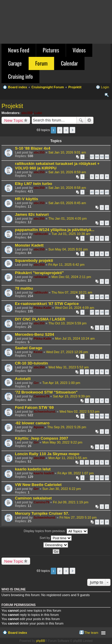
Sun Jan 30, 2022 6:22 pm (62, 489)
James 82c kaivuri (32, 214)
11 (97, 478)
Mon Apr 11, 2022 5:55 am (68, 458)
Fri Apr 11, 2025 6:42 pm (66, 265)
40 (92, 192)
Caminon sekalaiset (33, 498)
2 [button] (60, 130)
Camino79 (41, 396)
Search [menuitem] (107, 96)
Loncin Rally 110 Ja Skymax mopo (47, 454)
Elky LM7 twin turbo (34, 184)
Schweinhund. (45, 411)
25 (102, 297)
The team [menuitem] (91, 633)
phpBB (41, 641)
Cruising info (20, 76)
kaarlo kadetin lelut (33, 469)
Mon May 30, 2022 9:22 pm (62, 442)
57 (92, 157)
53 (107, 416)
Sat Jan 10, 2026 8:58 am (67, 188)
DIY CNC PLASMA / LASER (40, 319)
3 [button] (66, 130)
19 (102, 312)
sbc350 (27, 113)
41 (97, 192)
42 (102, 192)
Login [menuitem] (105, 87)
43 (107, 192)
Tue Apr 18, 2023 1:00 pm (61, 383)
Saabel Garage (29, 348)
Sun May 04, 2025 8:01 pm (68, 249)
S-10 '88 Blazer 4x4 (33, 148)
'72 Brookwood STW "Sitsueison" (46, 392)
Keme (38, 352)
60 (107, 157)
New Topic (14, 120)
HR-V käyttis (27, 199)
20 (107, 312)
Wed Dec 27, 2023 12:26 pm (67, 352)
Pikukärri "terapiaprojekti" (39, 273)
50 (92, 416)
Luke (38, 113)
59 (102, 157)
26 (107, 297)
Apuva (39, 427)
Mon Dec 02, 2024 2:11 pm (71, 277)
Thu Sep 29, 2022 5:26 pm (67, 427)
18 (97, 312)
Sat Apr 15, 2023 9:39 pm (72, 396)
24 (97, 297)
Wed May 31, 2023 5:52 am (69, 367)
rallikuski (41, 234)
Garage (15, 63)
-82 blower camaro (32, 423)
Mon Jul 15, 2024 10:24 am (75, 338)
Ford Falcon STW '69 (34, 407)
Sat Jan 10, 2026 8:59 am (67, 172)
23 (92, 297)
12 (102, 478)
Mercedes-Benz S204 (34, 334)
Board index (18, 633)
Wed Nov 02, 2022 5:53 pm (79, 411)
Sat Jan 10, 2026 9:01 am (67, 152)
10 (92, 478)
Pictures (51, 50)
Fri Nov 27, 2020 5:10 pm (78, 517)
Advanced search (89, 120)
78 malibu (24, 288)
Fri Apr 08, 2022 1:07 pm (75, 473)
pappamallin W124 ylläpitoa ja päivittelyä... (55, 230)
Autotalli (23, 379)
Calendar (69, 63)
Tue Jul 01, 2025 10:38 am (71, 234)
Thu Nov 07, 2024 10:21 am (72, 292)
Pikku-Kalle (42, 308)
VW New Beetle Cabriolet (38, 485)
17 (92, 312)
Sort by (56, 538)
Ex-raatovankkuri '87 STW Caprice (47, 304)
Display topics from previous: (56, 531)
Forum (41, 63)
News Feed (19, 50)
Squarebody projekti (34, 261)
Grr (36, 383)
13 (107, 478)
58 (97, 157)
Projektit (12, 106)
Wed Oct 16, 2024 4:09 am (75, 308)
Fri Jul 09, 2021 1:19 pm (71, 502)
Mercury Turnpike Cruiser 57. (42, 513)
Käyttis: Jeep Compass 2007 (42, 438)
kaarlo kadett (44, 473)
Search (81, 120)
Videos (79, 50)
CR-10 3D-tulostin (32, 363)
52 (102, 416)
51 (97, 416)
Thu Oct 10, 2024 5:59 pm (67, 323)
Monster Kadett (29, 245)
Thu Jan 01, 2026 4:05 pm (67, 218)
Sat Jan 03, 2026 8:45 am (67, 203)
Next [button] (72, 130)
